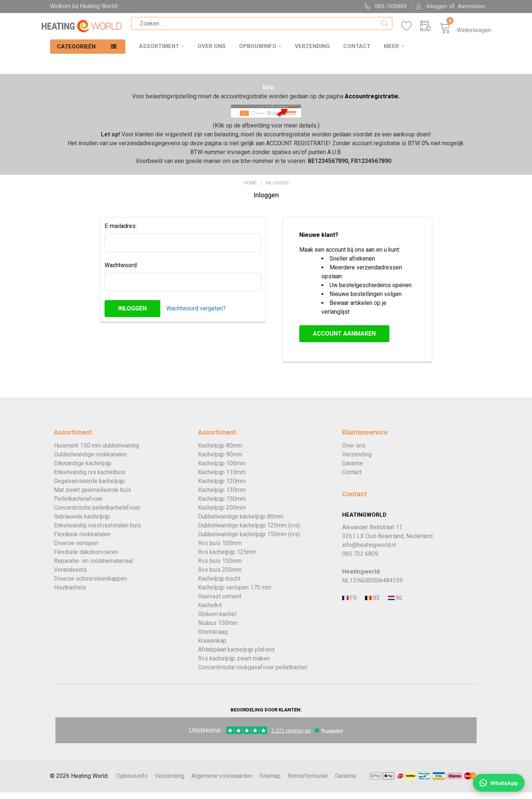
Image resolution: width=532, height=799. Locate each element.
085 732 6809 (360, 560)
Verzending (312, 53)
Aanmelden (471, 6)
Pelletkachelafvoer (78, 505)
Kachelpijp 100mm (222, 470)
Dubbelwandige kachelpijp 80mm (241, 523)
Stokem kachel (217, 621)
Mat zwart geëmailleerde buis (93, 497)
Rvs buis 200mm (220, 576)
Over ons (212, 53)
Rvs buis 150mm (220, 567)
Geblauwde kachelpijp (82, 523)
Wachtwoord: (121, 272)
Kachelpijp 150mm (222, 505)
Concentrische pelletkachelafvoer (97, 514)
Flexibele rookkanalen (82, 541)
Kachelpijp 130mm (222, 497)
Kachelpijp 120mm (222, 488)
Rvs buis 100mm (220, 550)
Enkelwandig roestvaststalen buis (98, 532)
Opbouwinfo (260, 53)
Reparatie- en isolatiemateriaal (93, 567)
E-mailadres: (121, 233)
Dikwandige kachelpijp (83, 470)
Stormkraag (213, 638)
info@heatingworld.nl (369, 552)
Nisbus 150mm (218, 630)
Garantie (353, 470)
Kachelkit (210, 612)
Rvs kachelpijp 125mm (227, 559)
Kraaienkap (212, 647)
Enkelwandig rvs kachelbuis (90, 479)
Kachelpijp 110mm (222, 479)
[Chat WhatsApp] (499, 783)
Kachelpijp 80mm (220, 452)
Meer (394, 53)
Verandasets (70, 576)
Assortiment (162, 53)
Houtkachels (70, 594)
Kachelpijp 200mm (222, 514)
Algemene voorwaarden (222, 783)
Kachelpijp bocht (219, 585)
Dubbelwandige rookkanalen (90, 461)
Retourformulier (308, 783)
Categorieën (76, 53)
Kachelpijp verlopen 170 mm (235, 594)
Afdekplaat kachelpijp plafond (236, 656)
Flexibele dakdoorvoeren (86, 559)
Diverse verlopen (76, 550)
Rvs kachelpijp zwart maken (234, 665)
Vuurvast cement (220, 603)
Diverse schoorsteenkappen (91, 585)
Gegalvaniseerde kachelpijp (89, 488)
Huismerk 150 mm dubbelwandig (96, 452)
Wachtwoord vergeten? (196, 315)
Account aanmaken (344, 340)
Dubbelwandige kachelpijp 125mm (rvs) (249, 532)
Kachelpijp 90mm (220, 461)
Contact (357, 53)
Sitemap (270, 783)
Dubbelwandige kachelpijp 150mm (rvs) (249, 541)
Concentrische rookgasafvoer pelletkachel (253, 674)
